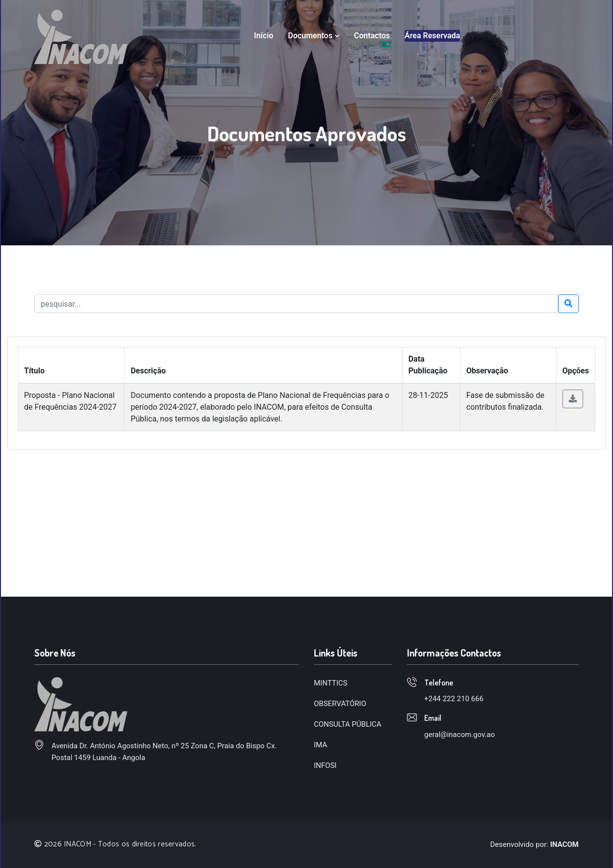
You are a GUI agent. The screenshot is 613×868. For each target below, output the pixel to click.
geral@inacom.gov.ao (460, 735)
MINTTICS (331, 683)
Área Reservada (432, 36)
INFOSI (325, 765)
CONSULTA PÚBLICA (348, 724)
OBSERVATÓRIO (340, 704)
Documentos (314, 36)
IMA (320, 745)
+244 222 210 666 (454, 699)
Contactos (372, 36)
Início (264, 36)
